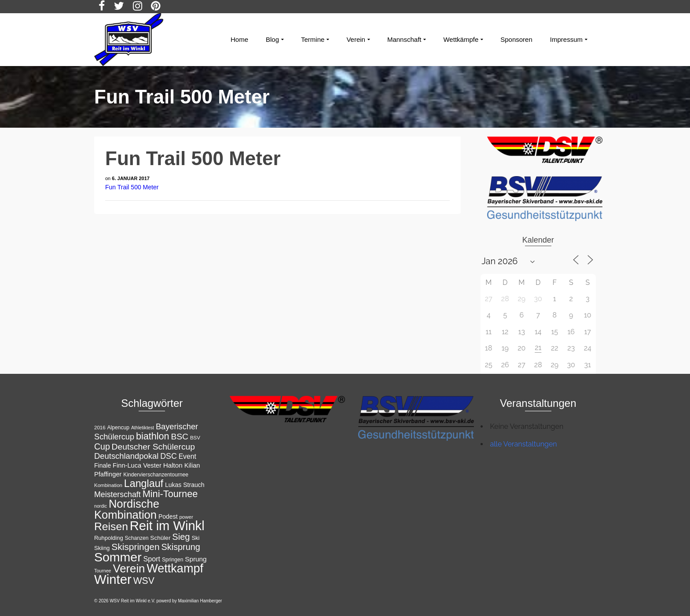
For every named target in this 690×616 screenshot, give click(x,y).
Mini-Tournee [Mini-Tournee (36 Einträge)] (170, 494)
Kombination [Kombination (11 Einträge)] (108, 485)
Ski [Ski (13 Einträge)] (195, 538)
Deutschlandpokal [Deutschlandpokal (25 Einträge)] (126, 456)
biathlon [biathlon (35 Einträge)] (153, 436)
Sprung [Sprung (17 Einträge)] (196, 559)
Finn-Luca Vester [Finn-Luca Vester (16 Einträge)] (137, 465)
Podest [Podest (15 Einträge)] (168, 516)
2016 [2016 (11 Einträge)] (100, 428)
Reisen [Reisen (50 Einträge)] (111, 526)
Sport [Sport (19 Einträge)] (152, 559)
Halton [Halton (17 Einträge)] (173, 465)
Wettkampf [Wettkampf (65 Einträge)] (175, 568)
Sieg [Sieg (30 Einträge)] (181, 537)
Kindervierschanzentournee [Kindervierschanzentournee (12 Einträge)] (156, 475)
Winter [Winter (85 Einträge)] (113, 579)
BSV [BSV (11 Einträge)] (195, 438)
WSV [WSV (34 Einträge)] (144, 581)
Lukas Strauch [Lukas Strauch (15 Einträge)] (185, 485)
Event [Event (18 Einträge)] (187, 456)
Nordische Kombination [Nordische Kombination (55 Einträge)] (127, 509)
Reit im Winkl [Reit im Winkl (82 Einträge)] (167, 526)
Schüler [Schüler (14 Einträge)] (160, 538)
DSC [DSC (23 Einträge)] (169, 456)
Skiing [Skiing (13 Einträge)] (102, 548)
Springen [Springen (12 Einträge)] (173, 560)
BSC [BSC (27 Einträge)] (180, 437)
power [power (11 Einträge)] (186, 517)
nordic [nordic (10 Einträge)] (101, 506)
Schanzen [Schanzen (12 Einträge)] (137, 538)
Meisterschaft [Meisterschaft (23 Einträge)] (117, 494)
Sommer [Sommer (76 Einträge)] (118, 557)
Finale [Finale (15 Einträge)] (103, 465)
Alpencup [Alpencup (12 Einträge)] (118, 428)
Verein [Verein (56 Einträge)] (129, 568)
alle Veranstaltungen (524, 444)
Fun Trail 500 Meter (132, 187)
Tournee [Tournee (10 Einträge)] (103, 571)
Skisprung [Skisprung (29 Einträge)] (181, 547)
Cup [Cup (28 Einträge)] (102, 446)
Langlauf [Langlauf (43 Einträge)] (144, 483)
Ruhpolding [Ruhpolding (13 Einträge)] (109, 538)
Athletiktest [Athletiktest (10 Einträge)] (143, 428)
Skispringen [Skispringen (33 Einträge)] (135, 547)
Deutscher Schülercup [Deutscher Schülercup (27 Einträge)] (153, 447)
